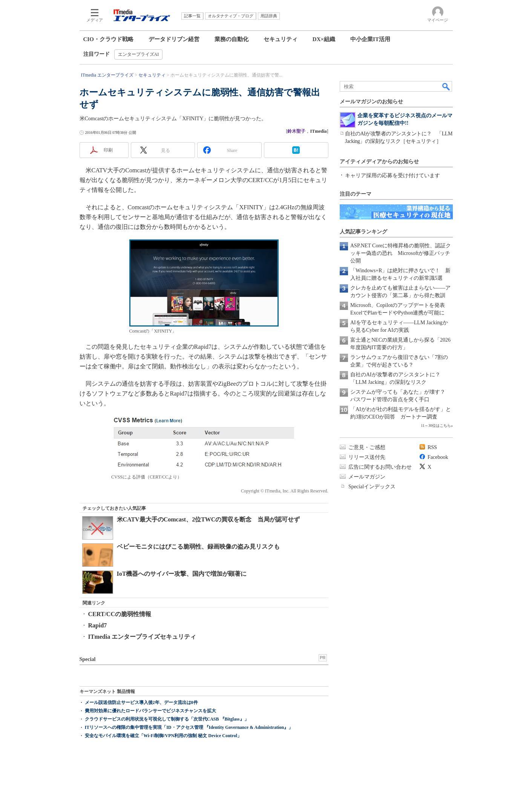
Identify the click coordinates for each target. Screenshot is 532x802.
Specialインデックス (372, 487)
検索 (446, 86)
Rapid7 (98, 625)
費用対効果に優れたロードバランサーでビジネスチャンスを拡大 (150, 711)
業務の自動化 (232, 39)
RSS (432, 447)
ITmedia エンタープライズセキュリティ (142, 637)
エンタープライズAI (139, 54)
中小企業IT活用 (370, 39)
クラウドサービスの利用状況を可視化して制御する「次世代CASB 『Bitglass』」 (167, 719)
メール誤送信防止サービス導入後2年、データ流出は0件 (141, 702)
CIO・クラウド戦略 (108, 39)
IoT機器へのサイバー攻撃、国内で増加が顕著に (182, 574)
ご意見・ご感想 (367, 447)
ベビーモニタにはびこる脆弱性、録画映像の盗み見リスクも (198, 547)
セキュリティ (281, 39)
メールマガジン (367, 477)
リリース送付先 (367, 457)
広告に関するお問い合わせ (380, 467)
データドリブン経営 (174, 39)
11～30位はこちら (436, 426)
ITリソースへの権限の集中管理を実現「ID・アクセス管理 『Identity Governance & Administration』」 (189, 727)
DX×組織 (324, 39)
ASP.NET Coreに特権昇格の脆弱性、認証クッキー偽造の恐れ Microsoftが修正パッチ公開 (401, 253)
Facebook (438, 457)
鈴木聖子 (296, 131)
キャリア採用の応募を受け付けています (392, 176)
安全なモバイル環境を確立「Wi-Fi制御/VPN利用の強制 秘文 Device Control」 (163, 736)
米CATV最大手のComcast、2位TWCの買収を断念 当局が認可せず (209, 519)
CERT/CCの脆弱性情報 (120, 614)
